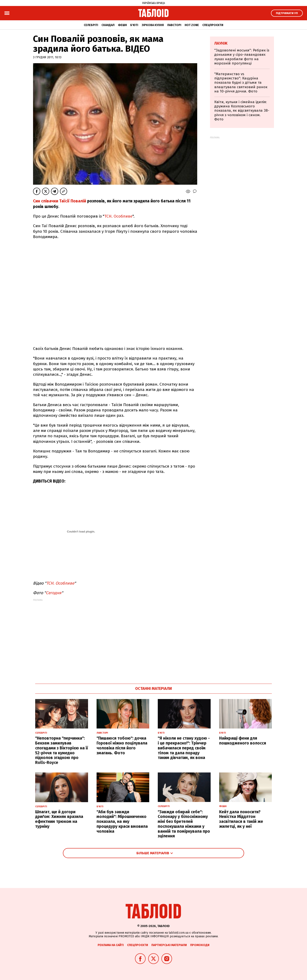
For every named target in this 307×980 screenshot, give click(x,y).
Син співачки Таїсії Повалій (60, 201)
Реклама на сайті (111, 945)
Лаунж (221, 43)
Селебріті (91, 25)
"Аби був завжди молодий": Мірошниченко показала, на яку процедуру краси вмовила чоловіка (122, 822)
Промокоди (200, 945)
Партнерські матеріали (169, 945)
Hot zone (192, 25)
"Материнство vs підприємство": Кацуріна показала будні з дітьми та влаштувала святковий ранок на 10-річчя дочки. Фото (241, 83)
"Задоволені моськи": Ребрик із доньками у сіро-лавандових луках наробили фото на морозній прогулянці (242, 57)
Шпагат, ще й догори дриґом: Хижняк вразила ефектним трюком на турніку (59, 819)
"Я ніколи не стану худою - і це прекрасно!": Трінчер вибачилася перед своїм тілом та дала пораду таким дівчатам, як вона (184, 748)
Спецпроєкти (213, 25)
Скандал (108, 25)
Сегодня (54, 593)
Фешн (122, 25)
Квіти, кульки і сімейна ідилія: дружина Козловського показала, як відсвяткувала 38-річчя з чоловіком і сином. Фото (242, 111)
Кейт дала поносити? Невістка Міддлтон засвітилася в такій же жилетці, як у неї (241, 819)
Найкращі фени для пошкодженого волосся (243, 741)
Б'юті (134, 25)
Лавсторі (174, 25)
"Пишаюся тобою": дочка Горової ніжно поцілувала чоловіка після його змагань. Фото (122, 745)
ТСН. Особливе (118, 216)
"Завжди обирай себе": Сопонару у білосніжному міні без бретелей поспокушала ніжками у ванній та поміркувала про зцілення (184, 824)
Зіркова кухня (153, 25)
